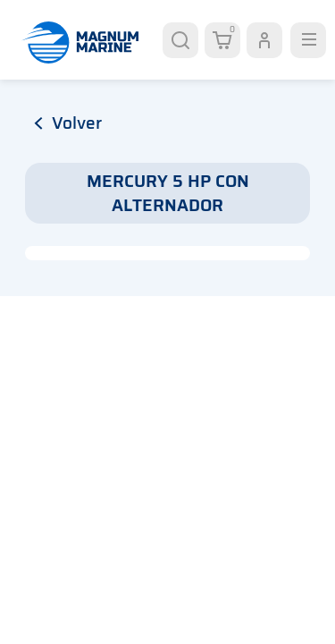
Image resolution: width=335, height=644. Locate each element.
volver (68, 123)
